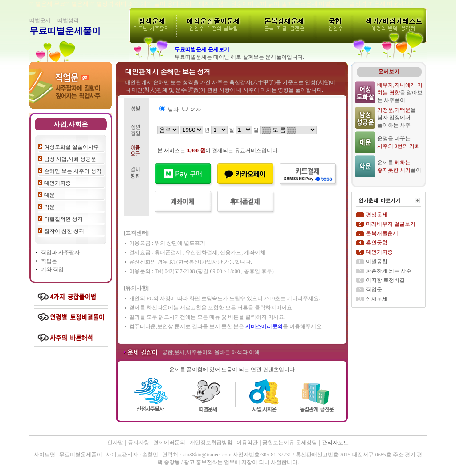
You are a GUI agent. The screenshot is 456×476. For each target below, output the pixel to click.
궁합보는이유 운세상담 (290, 443)
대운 (49, 195)
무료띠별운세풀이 (65, 31)
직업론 (49, 261)
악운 (49, 207)
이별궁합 (377, 261)
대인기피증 (57, 183)
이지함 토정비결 (385, 280)
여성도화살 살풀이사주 (71, 147)
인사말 (115, 443)
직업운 (374, 289)
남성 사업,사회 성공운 (70, 159)
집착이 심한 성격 (64, 231)
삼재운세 (377, 299)
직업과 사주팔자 (60, 252)
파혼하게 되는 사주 (389, 271)
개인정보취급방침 (212, 443)
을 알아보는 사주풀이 (400, 93)
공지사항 (139, 443)
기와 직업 (52, 269)
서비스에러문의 (264, 326)
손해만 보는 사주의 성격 (73, 171)
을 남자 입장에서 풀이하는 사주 (397, 118)
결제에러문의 (170, 443)
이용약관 (247, 443)
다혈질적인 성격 (63, 219)
